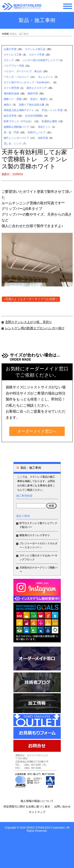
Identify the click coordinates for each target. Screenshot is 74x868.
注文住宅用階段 (34, 116)
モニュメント (45, 77)
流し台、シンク (13, 144)
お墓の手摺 (10, 49)
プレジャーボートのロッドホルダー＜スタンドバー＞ (39, 545)
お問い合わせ (62, 807)
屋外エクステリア (37, 88)
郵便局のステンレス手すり (35, 535)
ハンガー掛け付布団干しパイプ (40, 60)
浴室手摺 (43, 138)
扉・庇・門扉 (11, 132)
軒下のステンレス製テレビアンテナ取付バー (39, 525)
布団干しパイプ (37, 132)
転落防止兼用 (49, 121)
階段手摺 (33, 94)
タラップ (9, 60)
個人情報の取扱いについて (37, 801)
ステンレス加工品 (35, 49)
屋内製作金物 (11, 94)
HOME (5, 34)
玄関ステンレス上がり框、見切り (29, 322)
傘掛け (8, 105)
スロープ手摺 (37, 55)
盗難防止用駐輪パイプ (16, 127)
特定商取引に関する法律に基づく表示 (27, 807)
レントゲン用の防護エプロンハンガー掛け (35, 328)
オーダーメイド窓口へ (37, 431)
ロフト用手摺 (11, 88)
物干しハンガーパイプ (16, 138)
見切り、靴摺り (39, 99)
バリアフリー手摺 (14, 66)
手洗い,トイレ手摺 (52, 110)
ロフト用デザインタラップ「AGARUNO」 (28, 82)
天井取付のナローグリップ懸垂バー (39, 570)
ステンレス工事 (13, 55)
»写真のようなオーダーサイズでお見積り (31, 299)
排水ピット (44, 127)
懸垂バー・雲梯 (13, 99)
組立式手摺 (10, 116)
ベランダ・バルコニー (16, 77)
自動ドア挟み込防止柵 (31, 105)
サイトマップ (37, 812)
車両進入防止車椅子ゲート (19, 110)
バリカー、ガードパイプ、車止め (23, 71)
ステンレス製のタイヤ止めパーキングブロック (39, 557)
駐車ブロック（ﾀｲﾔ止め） (18, 121)
